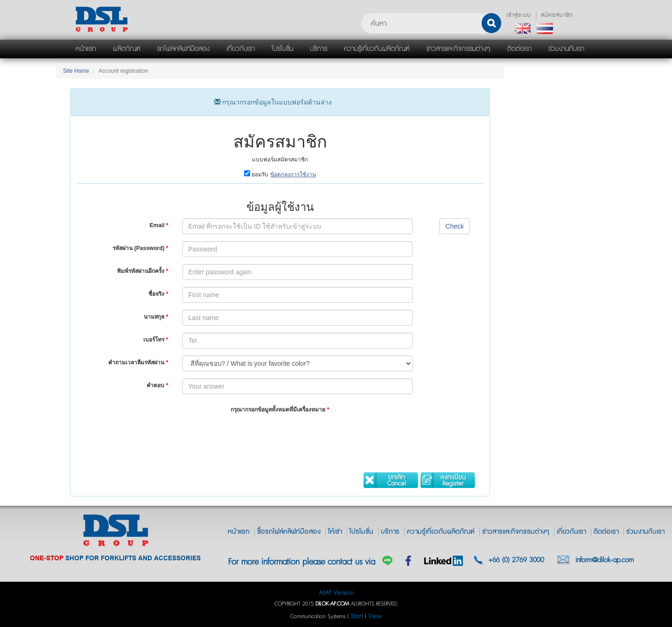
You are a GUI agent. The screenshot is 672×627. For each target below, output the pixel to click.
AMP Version (336, 593)
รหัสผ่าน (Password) (140, 248)
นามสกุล (156, 317)
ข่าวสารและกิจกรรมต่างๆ (516, 532)
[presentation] (253, 437)
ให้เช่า (335, 532)
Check (455, 226)
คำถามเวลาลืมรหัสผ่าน (138, 362)
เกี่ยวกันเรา (571, 532)
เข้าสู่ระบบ (519, 15)
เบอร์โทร (156, 340)
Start (357, 616)
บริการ (390, 532)
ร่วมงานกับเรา (645, 532)
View (375, 616)
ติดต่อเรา (606, 532)
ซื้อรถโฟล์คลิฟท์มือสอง (289, 532)
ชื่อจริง (158, 294)
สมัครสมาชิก (557, 15)
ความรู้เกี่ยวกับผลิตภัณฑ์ (441, 532)
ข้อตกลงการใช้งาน (293, 174)
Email (159, 225)
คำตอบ (157, 385)
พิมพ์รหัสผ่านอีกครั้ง (143, 271)
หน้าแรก (239, 532)
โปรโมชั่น (361, 532)
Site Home (76, 71)
